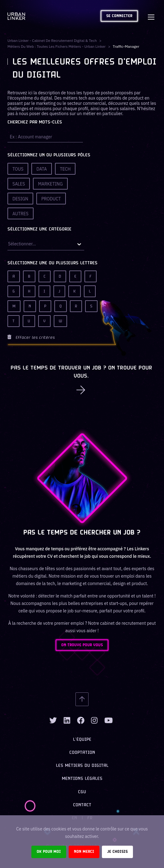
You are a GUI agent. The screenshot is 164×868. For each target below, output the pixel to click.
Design (20, 199)
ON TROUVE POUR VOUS (82, 645)
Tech (65, 169)
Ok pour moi (49, 852)
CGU (82, 792)
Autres (20, 214)
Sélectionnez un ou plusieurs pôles (49, 155)
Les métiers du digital (82, 766)
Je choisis (117, 852)
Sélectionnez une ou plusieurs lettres (52, 263)
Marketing (50, 184)
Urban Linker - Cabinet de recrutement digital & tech (52, 40)
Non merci (84, 852)
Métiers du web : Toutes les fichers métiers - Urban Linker (57, 46)
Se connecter (119, 16)
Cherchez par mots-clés (35, 122)
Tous (18, 169)
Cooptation (82, 753)
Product (51, 199)
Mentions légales (82, 779)
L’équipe (82, 740)
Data (41, 169)
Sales (19, 184)
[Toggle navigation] (151, 16)
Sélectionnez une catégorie (39, 229)
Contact (82, 805)
